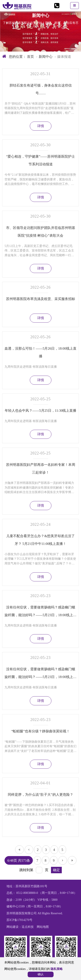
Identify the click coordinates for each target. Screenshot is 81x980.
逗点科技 (28, 927)
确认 (41, 974)
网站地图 (43, 927)
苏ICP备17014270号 (19, 920)
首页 (30, 57)
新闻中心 (46, 57)
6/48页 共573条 (19, 860)
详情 (41, 126)
